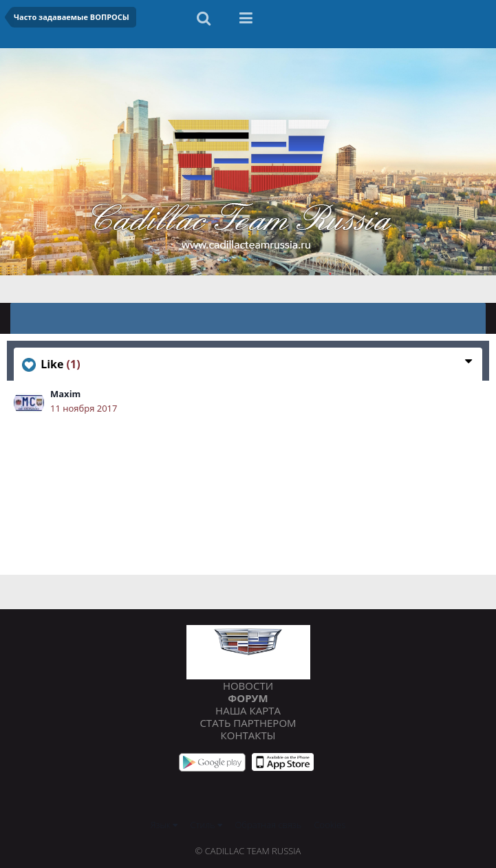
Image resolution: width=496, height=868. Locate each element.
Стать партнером (248, 723)
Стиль (207, 825)
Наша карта (248, 710)
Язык (164, 825)
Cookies (330, 825)
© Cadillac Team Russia (248, 851)
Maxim (65, 394)
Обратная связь (269, 825)
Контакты (248, 735)
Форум (248, 698)
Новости (248, 686)
